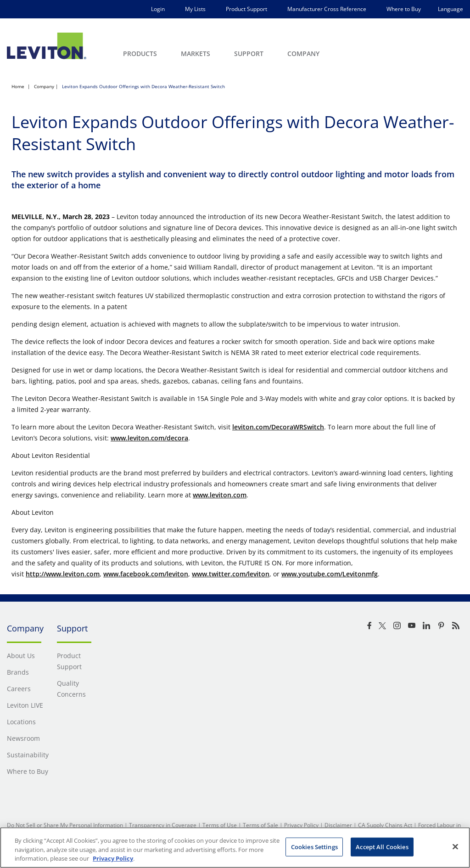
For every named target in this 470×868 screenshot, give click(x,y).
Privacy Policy (301, 825)
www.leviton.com (220, 495)
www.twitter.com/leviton (231, 574)
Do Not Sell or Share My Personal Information (65, 825)
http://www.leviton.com (63, 574)
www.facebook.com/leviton (146, 574)
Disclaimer (338, 825)
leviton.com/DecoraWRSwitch (278, 427)
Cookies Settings (314, 846)
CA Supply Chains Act (385, 825)
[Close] (455, 846)
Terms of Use (220, 825)
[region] (235, 848)
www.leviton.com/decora (149, 438)
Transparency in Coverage (163, 825)
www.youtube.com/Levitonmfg (330, 574)
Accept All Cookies (382, 846)
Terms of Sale (260, 825)
